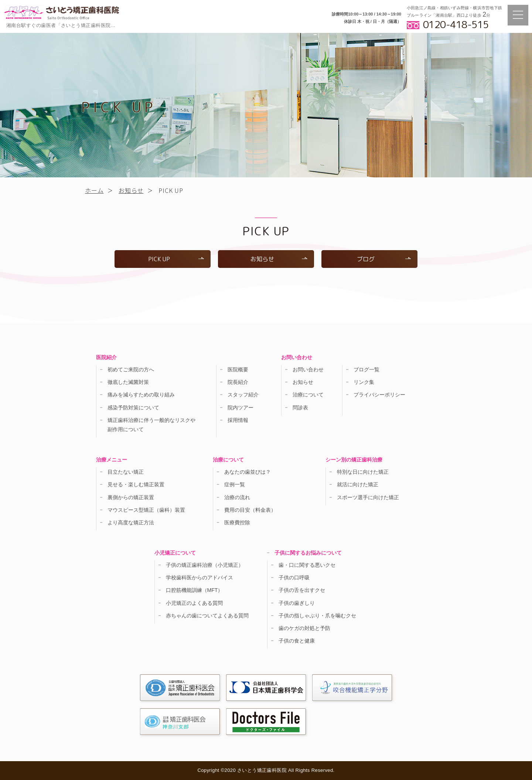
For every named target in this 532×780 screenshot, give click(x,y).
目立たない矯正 (126, 472)
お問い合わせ (308, 369)
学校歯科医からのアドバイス (199, 578)
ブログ (384, 259)
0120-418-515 (456, 24)
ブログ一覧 (366, 369)
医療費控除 (237, 522)
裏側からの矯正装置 (131, 497)
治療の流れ (237, 497)
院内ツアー (241, 408)
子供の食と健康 (297, 641)
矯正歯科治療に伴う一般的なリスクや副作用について (151, 425)
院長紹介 (238, 382)
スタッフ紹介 (243, 395)
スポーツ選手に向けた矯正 (368, 497)
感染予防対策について (133, 408)
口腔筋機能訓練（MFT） (195, 590)
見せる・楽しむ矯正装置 (136, 484)
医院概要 (238, 369)
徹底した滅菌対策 (128, 382)
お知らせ (131, 190)
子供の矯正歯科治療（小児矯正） (205, 565)
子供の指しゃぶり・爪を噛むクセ (317, 616)
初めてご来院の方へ (131, 369)
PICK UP (176, 259)
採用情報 (238, 420)
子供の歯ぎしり (297, 603)
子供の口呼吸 (294, 578)
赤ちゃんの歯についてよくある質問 (207, 616)
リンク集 (364, 382)
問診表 (300, 408)
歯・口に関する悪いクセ (307, 565)
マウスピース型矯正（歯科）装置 (146, 510)
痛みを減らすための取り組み (141, 395)
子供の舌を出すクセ (302, 590)
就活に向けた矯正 (358, 484)
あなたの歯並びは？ (248, 472)
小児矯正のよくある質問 (194, 603)
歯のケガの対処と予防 (304, 628)
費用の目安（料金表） (250, 510)
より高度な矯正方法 (131, 522)
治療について (308, 395)
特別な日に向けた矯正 (363, 472)
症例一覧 (235, 484)
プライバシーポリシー (379, 395)
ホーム (94, 190)
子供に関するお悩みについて (308, 553)
